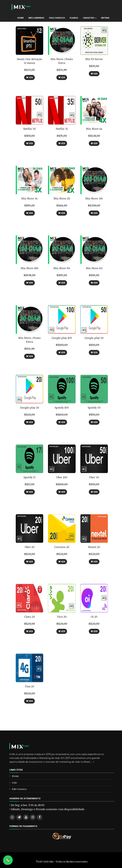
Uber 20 (30, 547)
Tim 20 (30, 686)
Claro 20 (30, 617)
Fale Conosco (57, 18)
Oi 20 (94, 617)
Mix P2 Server (94, 59)
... (93, 762)
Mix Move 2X (62, 199)
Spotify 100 (62, 408)
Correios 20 (62, 547)
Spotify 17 (30, 477)
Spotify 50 (94, 408)
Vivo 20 (62, 617)
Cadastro (90, 18)
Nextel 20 (94, 547)
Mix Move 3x (29, 199)
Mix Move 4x (94, 129)
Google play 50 (94, 338)
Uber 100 (62, 477)
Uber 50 (94, 477)
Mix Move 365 (94, 199)
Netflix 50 (29, 129)
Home (20, 18)
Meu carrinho (36, 18)
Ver (29, 77)
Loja (14, 783)
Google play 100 (62, 338)
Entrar (105, 18)
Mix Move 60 (94, 268)
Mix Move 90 (62, 268)
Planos (74, 18)
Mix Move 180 (30, 268)
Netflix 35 (62, 129)
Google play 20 (30, 408)
